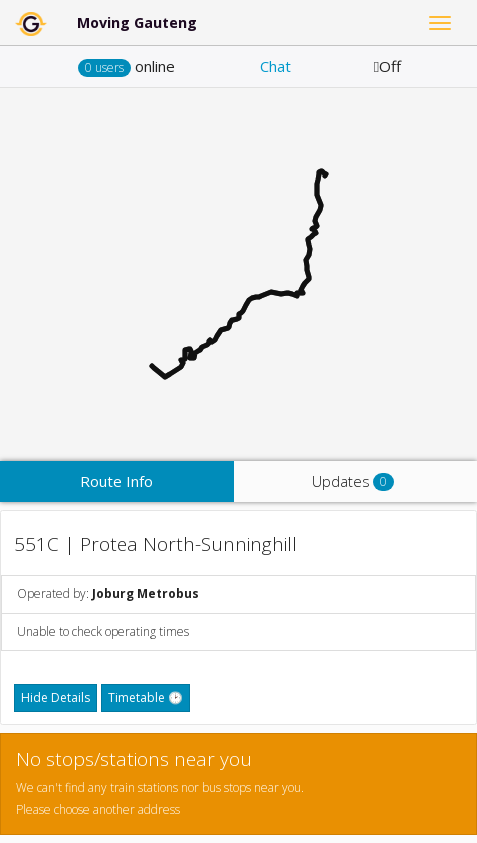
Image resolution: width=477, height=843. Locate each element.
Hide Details (55, 697)
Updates (353, 481)
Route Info (116, 481)
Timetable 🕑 (145, 697)
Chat (275, 66)
